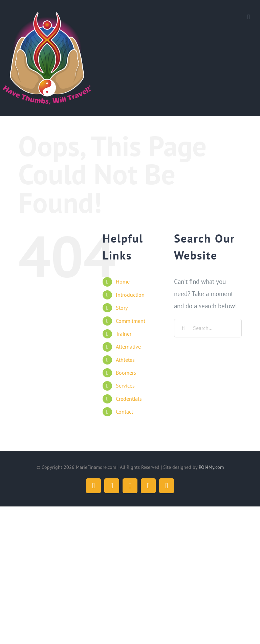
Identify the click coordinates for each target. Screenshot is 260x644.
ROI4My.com (211, 467)
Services (125, 386)
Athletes (125, 360)
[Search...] (208, 328)
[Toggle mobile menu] (248, 17)
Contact (124, 412)
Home (123, 282)
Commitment (131, 321)
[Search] (183, 328)
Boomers (126, 373)
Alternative (128, 347)
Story (122, 308)
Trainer (124, 334)
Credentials (129, 399)
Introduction (130, 295)
